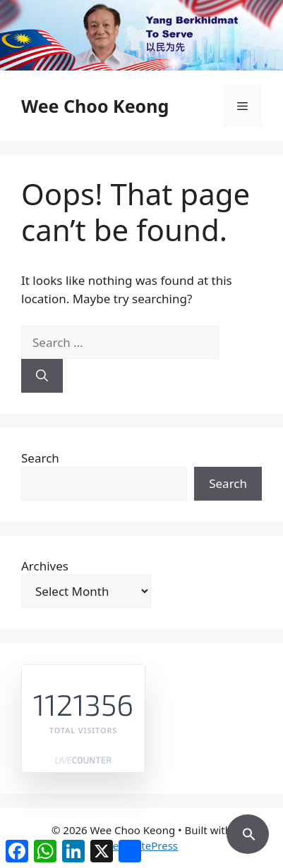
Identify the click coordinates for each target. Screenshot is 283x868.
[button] (248, 832)
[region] (141, 35)
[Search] (42, 376)
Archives (45, 566)
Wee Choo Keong (95, 106)
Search (40, 458)
